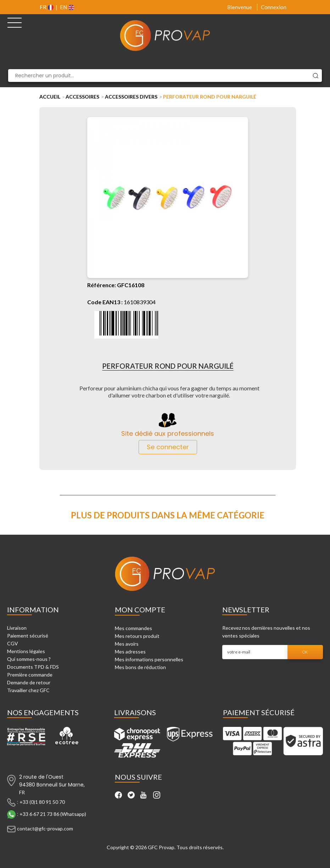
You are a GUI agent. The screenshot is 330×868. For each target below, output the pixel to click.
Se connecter (168, 447)
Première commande (30, 675)
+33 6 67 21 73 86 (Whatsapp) (53, 814)
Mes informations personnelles (149, 659)
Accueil (50, 97)
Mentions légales (26, 651)
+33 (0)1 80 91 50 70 (42, 802)
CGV (13, 643)
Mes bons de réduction (140, 667)
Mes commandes (133, 628)
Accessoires (82, 97)
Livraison (17, 628)
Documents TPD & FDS (33, 667)
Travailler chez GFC (28, 690)
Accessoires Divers (131, 97)
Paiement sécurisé (28, 636)
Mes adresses (130, 652)
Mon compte (140, 610)
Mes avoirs (127, 644)
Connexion (274, 7)
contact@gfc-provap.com (45, 828)
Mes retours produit (137, 636)
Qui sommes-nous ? (29, 659)
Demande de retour (29, 682)
